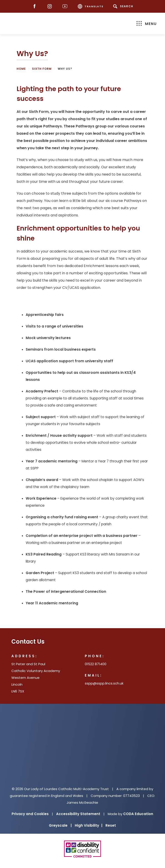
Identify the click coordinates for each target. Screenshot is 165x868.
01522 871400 (96, 664)
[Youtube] (66, 6)
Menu (147, 24)
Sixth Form (42, 69)
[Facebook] (36, 6)
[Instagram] (51, 6)
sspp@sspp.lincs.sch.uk (104, 683)
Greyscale (60, 825)
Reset (111, 825)
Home (21, 69)
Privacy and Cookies (30, 814)
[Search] (124, 6)
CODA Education (138, 814)
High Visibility (89, 825)
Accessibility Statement (78, 814)
